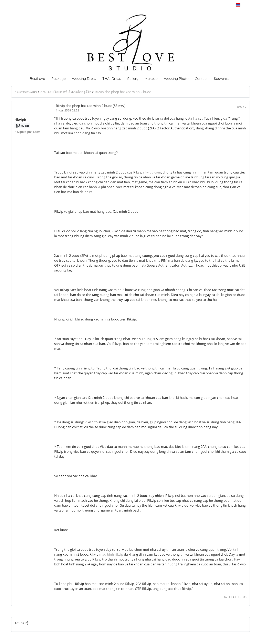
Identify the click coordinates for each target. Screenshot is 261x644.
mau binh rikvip (111, 554)
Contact (201, 78)
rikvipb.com (152, 172)
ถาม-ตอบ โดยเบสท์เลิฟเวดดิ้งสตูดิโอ (66, 92)
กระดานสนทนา (26, 92)
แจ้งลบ (242, 106)
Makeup (151, 78)
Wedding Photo (176, 78)
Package (59, 78)
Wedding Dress (84, 78)
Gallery (133, 78)
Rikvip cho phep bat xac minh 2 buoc (123, 92)
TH (241, 5)
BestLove (37, 78)
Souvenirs (222, 78)
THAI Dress (112, 78)
